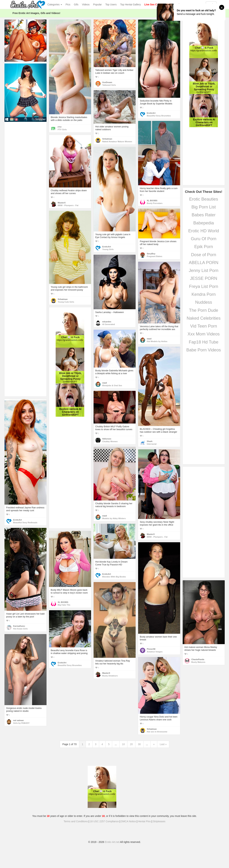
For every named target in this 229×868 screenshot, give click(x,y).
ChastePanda (198, 659)
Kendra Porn (204, 294)
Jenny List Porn (204, 270)
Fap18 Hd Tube (204, 342)
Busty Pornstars (155, 203)
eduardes (107, 322)
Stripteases (159, 821)
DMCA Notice (128, 821)
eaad (149, 339)
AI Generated (109, 324)
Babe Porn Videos (204, 350)
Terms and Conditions (76, 821)
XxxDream (107, 82)
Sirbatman (107, 139)
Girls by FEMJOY (21, 723)
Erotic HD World (204, 231)
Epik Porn (204, 247)
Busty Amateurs (110, 676)
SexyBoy (151, 254)
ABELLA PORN (204, 263)
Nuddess (204, 302)
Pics (68, 4)
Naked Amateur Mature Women (117, 142)
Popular (98, 4)
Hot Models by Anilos (157, 341)
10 (123, 744)
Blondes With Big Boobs (114, 577)
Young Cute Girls (66, 302)
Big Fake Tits (64, 605)
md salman (19, 720)
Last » (163, 744)
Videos (86, 4)
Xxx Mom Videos (204, 334)
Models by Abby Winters (114, 518)
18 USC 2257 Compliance (104, 821)
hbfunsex (107, 439)
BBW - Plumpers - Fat (68, 205)
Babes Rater (204, 215)
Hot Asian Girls (20, 629)
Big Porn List (204, 207)
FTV (60, 127)
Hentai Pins (144, 821)
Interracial (152, 444)
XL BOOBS (152, 201)
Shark (150, 441)
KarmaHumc (19, 626)
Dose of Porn (204, 255)
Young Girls (108, 249)
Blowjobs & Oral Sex (112, 385)
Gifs (76, 4)
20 (131, 744)
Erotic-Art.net (112, 842)
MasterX (62, 203)
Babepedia (204, 223)
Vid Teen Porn (204, 326)
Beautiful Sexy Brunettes (159, 116)
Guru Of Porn (204, 239)
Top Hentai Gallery (131, 4)
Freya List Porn (204, 286)
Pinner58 (151, 649)
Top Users (111, 4)
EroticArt (151, 113)
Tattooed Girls (109, 85)
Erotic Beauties (204, 199)
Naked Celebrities (204, 318)
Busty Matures (198, 662)
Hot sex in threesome (157, 732)
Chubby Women (110, 441)
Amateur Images (155, 652)
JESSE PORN (204, 278)
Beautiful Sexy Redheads (25, 523)
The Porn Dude (204, 310)
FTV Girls (62, 130)
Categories (55, 4)
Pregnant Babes (155, 256)
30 (139, 744)
